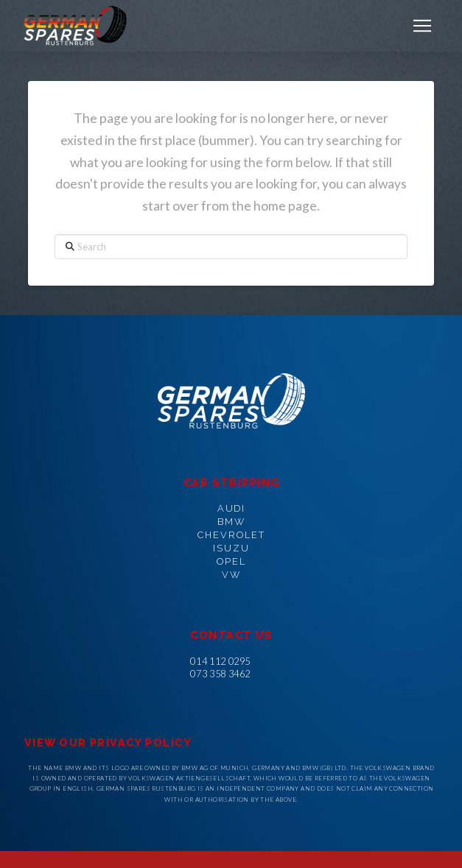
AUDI (232, 508)
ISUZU (231, 548)
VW (231, 575)
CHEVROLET (231, 535)
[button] (422, 26)
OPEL (231, 561)
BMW (231, 522)
